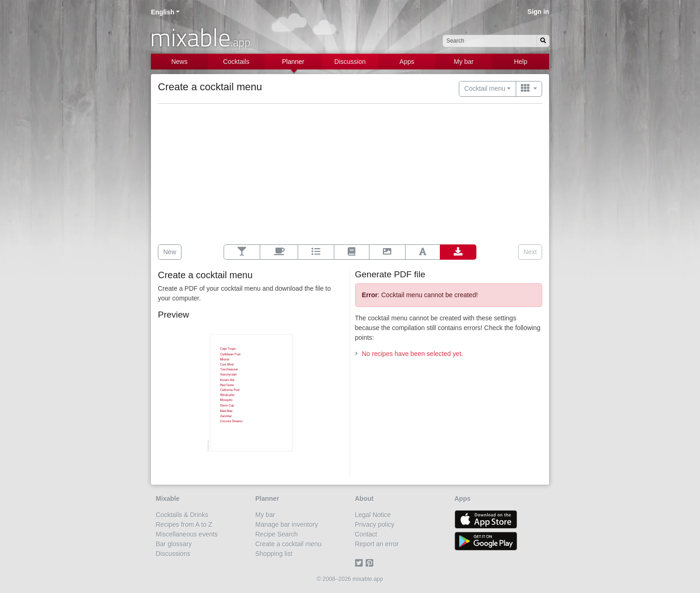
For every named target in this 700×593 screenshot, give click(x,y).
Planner (293, 62)
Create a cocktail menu (289, 544)
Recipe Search (277, 534)
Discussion (350, 62)
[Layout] (351, 252)
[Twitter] (360, 563)
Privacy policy (375, 524)
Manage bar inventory (287, 524)
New (170, 252)
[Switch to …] (529, 89)
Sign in (538, 12)
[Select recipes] (242, 252)
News (179, 62)
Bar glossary (174, 544)
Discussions (173, 554)
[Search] (543, 41)
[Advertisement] (350, 175)
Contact (366, 534)
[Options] (316, 252)
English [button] (163, 12)
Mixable (168, 499)
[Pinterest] (371, 563)
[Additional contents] (279, 252)
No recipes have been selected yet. (413, 354)
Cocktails (236, 62)
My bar (464, 62)
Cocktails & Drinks (182, 515)
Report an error (377, 544)
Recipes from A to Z (184, 524)
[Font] (423, 252)
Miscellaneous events (187, 534)
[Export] (458, 252)
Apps (407, 62)
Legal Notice (373, 515)
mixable (200, 37)
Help (521, 62)
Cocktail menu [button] (485, 88)
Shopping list (274, 554)
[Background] (387, 252)
